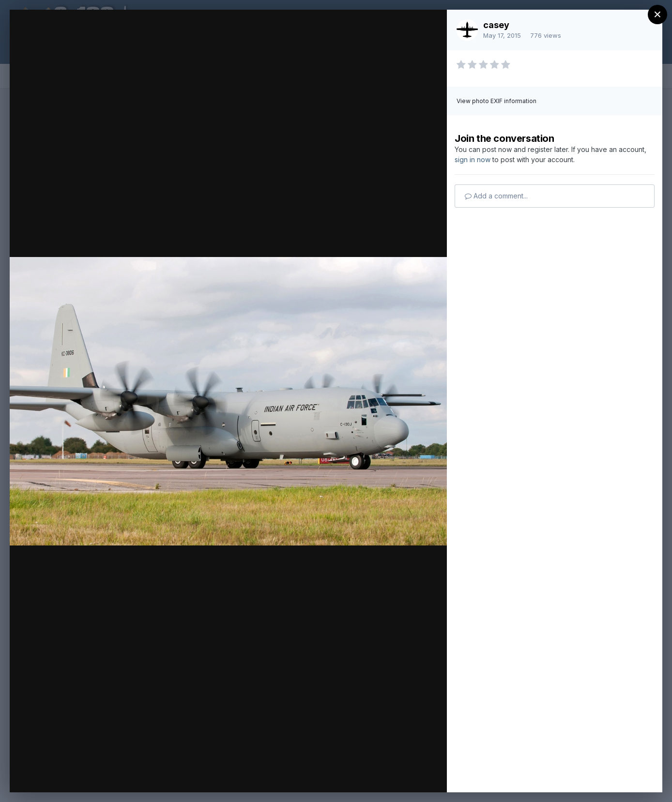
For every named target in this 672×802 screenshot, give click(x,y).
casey (496, 25)
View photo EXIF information (496, 101)
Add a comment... (496, 196)
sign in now (473, 159)
